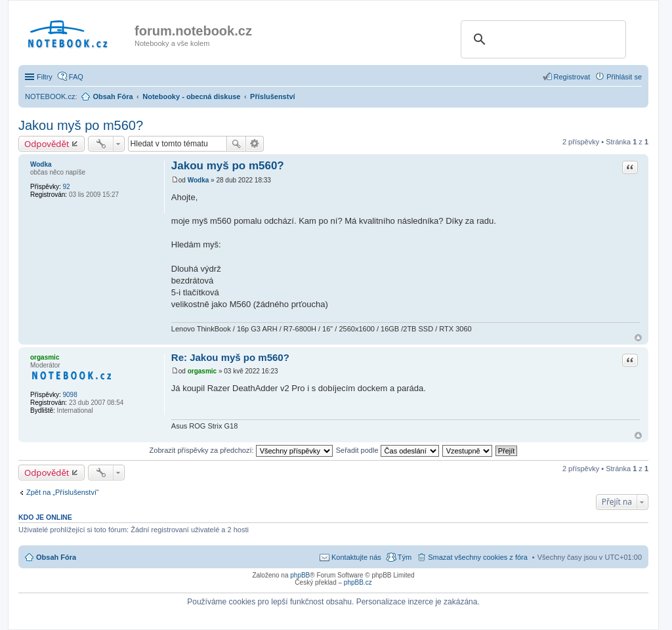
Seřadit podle (388, 450)
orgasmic (45, 357)
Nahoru (638, 338)
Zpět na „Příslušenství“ (63, 492)
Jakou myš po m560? (81, 125)
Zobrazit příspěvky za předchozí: (241, 450)
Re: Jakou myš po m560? (230, 357)
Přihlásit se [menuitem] (624, 77)
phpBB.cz (358, 582)
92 (66, 187)
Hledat (236, 144)
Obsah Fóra (56, 557)
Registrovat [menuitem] (572, 77)
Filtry (45, 77)
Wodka (41, 164)
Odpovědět (47, 144)
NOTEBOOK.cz (50, 96)
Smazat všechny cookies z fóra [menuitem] (478, 557)
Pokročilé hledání (255, 144)
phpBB (300, 575)
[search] (541, 39)
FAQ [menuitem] (76, 77)
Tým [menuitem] (405, 557)
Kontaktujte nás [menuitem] (356, 557)
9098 (70, 395)
